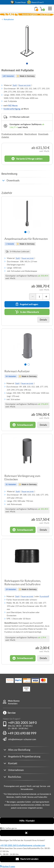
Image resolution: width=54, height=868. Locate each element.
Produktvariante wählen (12, 134)
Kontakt (13, 763)
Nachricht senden (27, 859)
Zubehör (5, 137)
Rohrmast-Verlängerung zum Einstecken (22, 478)
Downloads (43, 134)
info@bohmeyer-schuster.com (22, 739)
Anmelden (13, 704)
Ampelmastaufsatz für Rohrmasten (26, 239)
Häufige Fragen (8, 866)
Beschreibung (31, 134)
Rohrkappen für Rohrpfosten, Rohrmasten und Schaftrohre (23, 583)
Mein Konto (14, 701)
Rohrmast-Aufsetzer (17, 371)
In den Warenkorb (27, 312)
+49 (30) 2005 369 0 (22, 723)
